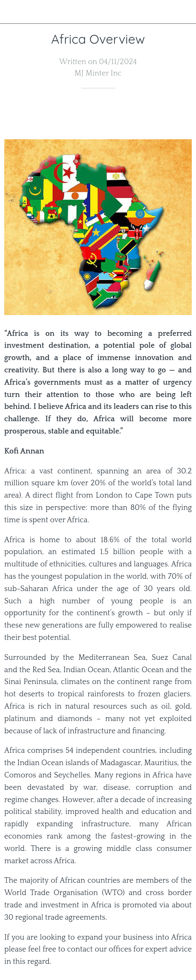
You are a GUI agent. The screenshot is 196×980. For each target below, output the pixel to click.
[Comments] (182, 114)
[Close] (12, 12)
